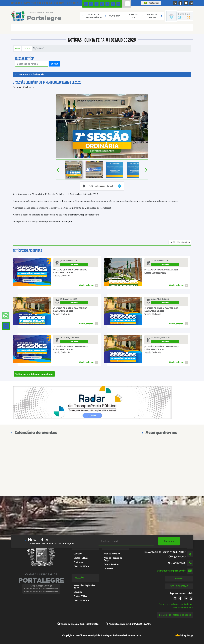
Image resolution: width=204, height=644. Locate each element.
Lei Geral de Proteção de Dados (175, 615)
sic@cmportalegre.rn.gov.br (171, 571)
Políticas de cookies (183, 608)
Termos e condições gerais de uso (176, 604)
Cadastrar (169, 541)
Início (18, 49)
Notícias (27, 49)
